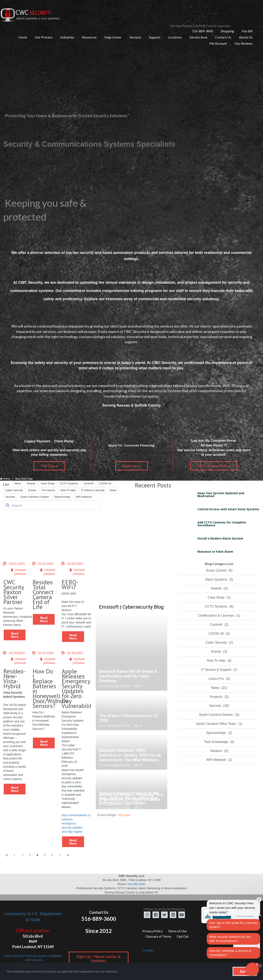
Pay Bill (247, 31)
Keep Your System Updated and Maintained (221, 495)
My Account (218, 43)
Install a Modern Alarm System (220, 538)
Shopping (227, 31)
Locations (175, 37)
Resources (89, 37)
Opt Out (183, 936)
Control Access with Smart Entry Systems (228, 509)
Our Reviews (244, 43)
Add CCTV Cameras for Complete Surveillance (222, 524)
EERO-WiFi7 (70, 584)
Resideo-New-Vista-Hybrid (14, 678)
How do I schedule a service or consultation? (230, 953)
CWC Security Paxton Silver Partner (14, 592)
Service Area (198, 37)
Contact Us (223, 37)
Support (155, 37)
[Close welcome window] (259, 900)
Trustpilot (148, 950)
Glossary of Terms (159, 936)
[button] (252, 969)
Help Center (113, 37)
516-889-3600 (203, 31)
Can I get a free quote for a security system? (233, 925)
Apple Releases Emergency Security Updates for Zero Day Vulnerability (78, 688)
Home (23, 37)
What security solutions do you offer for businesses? (230, 939)
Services (135, 37)
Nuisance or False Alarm (215, 552)
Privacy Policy (152, 931)
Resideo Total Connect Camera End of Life (43, 594)
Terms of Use (177, 931)
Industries (67, 37)
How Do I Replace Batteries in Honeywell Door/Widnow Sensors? (50, 688)
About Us (246, 37)
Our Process (44, 37)
